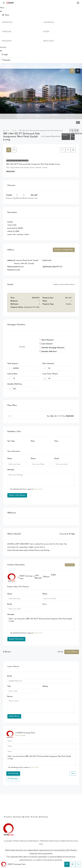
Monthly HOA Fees (15, 384)
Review (10, 697)
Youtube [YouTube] (34, 817)
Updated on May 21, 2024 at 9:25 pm (64, 285)
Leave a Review (72, 652)
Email (57, 459)
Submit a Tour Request (17, 495)
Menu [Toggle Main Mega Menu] (6, 15)
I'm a (45, 604)
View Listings (70, 565)
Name (10, 459)
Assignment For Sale (66, 135)
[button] (71, 131)
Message (11, 470)
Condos (14, 131)
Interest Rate (12, 374)
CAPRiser (16, 841)
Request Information (16, 639)
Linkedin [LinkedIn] (26, 817)
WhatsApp (49, 577)
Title (9, 686)
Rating (45, 686)
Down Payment (48, 364)
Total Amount (13, 364)
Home (7, 131)
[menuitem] (13, 55)
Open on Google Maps (64, 250)
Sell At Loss (73, 136)
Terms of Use (38, 489)
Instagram (17, 817)
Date (33, 441)
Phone (33, 459)
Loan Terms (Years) (50, 374)
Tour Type (11, 441)
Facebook (8, 817)
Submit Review (14, 716)
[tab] (72, 71)
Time (56, 441)
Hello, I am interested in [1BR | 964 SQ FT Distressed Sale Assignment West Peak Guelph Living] (41, 624)
